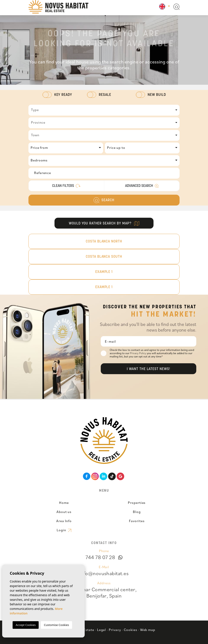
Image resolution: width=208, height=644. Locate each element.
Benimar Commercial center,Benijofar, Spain (104, 592)
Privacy (115, 630)
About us (64, 512)
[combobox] (104, 110)
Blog (137, 512)
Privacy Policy (138, 353)
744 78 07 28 (100, 557)
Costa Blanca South (104, 257)
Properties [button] (137, 503)
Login (64, 530)
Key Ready (63, 95)
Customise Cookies (56, 625)
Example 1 (104, 272)
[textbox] (104, 110)
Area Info (64, 521)
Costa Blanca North (104, 242)
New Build (157, 95)
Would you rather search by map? (104, 223)
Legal (102, 630)
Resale (105, 95)
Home (64, 503)
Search (104, 200)
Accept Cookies (26, 625)
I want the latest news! (149, 369)
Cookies (130, 630)
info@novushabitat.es (104, 573)
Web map (148, 630)
